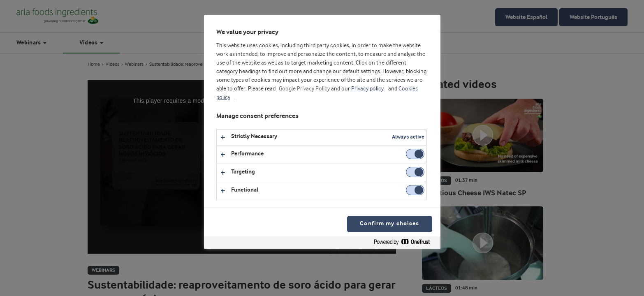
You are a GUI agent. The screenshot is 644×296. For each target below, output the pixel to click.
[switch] (415, 154)
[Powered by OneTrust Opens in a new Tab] (405, 244)
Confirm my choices (389, 224)
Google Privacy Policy (304, 89)
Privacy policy (367, 89)
